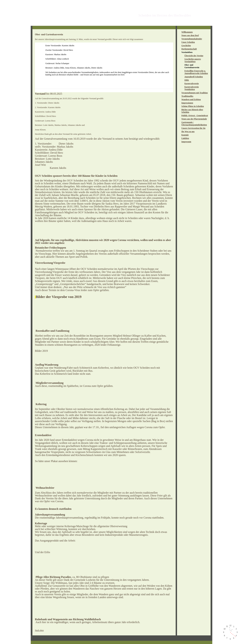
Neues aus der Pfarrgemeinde (194, 119)
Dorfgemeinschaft (189, 49)
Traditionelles (187, 96)
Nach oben (39, 630)
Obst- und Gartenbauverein (192, 66)
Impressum (186, 142)
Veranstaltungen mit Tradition (195, 93)
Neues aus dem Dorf (190, 35)
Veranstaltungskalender (192, 39)
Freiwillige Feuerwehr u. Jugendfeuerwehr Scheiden (196, 72)
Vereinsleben (187, 52)
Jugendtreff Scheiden (194, 77)
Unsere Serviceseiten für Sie (193, 128)
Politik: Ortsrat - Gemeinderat (195, 116)
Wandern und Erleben (191, 99)
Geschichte (186, 46)
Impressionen (187, 103)
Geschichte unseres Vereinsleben (193, 60)
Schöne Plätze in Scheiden (193, 106)
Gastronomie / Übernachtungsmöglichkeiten (194, 124)
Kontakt (185, 135)
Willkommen (187, 32)
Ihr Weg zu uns (188, 132)
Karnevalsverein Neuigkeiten (192, 88)
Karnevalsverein (192, 83)
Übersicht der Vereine (194, 56)
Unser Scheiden (188, 42)
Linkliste (185, 138)
